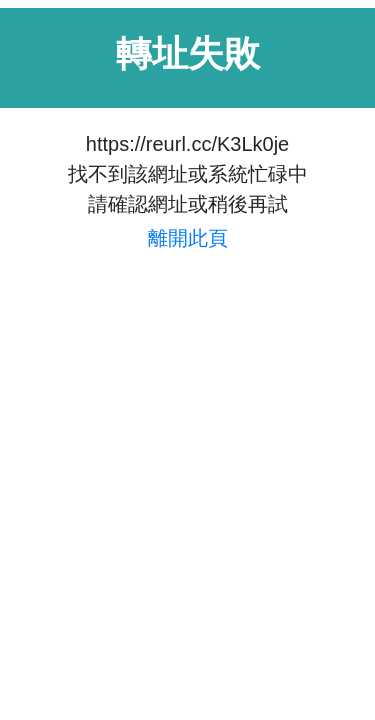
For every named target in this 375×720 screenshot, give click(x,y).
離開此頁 (188, 238)
